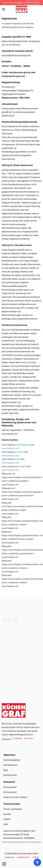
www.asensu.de (9, 434)
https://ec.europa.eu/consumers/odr (19, 137)
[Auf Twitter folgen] (23, 849)
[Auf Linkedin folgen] (26, 849)
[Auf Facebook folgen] (17, 849)
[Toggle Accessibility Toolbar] (37, 862)
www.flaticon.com (10, 448)
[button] (4, 9)
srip (18, 459)
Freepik (20, 452)
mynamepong (23, 445)
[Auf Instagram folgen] (20, 849)
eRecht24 (14, 413)
